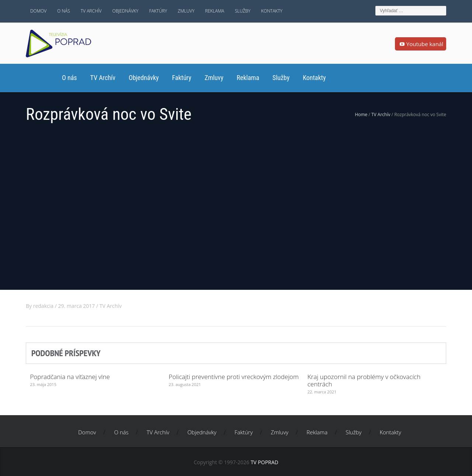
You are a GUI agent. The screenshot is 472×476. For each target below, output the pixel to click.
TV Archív (91, 11)
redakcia (43, 306)
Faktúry (158, 11)
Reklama (215, 11)
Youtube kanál (421, 44)
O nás (64, 11)
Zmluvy (186, 11)
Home (361, 114)
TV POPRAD (265, 462)
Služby (243, 11)
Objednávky (126, 11)
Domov (38, 11)
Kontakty (272, 11)
